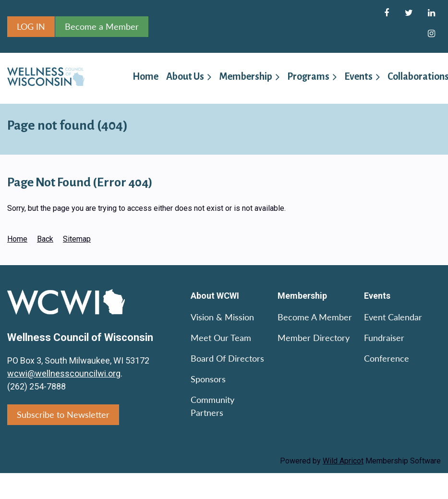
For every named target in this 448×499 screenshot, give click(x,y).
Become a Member (102, 26)
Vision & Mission (222, 317)
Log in (31, 26)
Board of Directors (227, 358)
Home (17, 239)
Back (45, 239)
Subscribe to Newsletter (63, 414)
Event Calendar (393, 317)
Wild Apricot (343, 461)
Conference (387, 358)
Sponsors (208, 379)
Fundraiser (384, 338)
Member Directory (314, 338)
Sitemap (77, 239)
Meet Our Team (221, 338)
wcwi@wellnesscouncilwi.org (64, 373)
